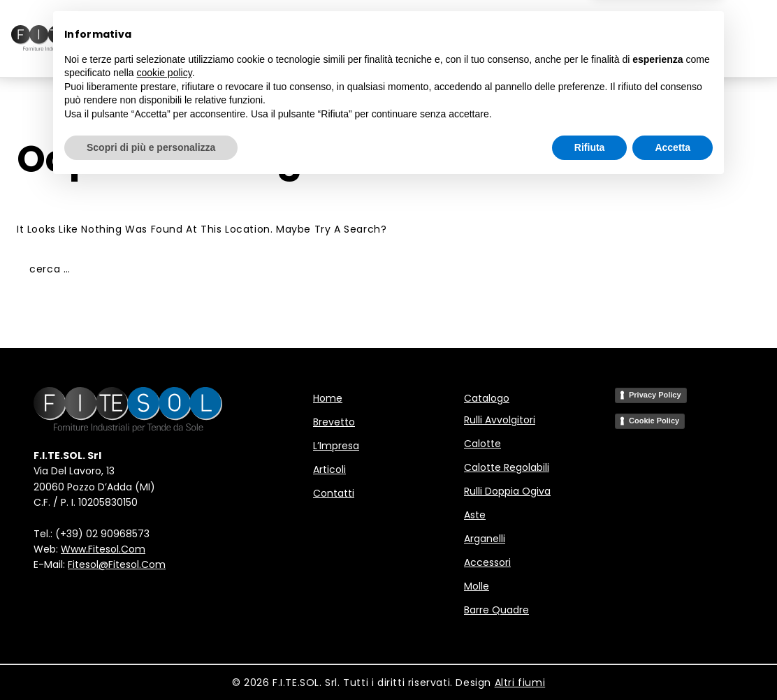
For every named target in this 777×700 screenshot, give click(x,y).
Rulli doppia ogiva (507, 491)
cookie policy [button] (165, 588)
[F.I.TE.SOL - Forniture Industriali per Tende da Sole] (67, 38)
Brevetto (258, 38)
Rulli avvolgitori (500, 420)
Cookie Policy (654, 421)
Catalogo (487, 398)
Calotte (482, 444)
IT (649, 41)
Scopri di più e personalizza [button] (151, 662)
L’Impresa (425, 38)
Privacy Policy (655, 395)
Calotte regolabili (507, 467)
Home (194, 38)
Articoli (498, 38)
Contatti (571, 38)
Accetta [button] (673, 662)
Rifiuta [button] (590, 662)
